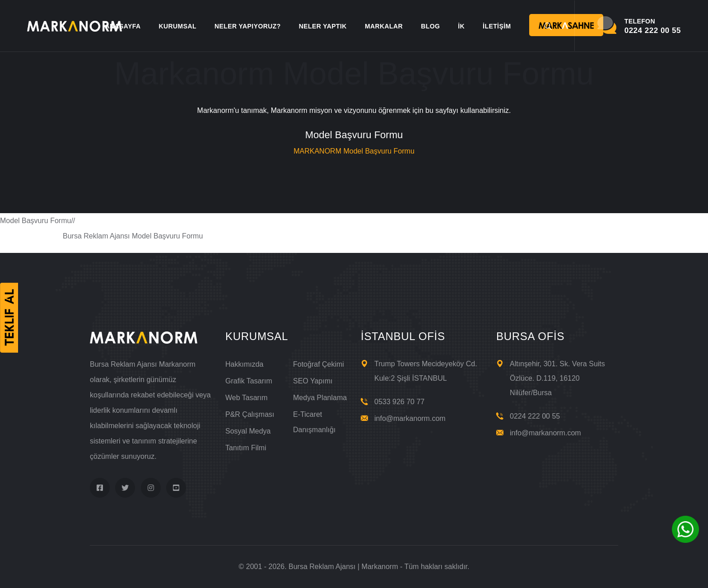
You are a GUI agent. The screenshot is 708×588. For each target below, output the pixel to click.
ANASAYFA (123, 26)
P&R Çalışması (250, 414)
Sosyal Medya (248, 431)
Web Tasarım (247, 398)
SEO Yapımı (313, 381)
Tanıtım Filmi (246, 448)
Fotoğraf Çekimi (319, 364)
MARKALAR (384, 26)
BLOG (430, 26)
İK (461, 26)
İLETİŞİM (497, 26)
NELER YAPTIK (323, 26)
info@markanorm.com (410, 418)
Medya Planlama (320, 398)
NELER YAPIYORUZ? (248, 26)
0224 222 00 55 (535, 416)
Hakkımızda (244, 364)
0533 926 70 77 (399, 402)
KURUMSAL (177, 26)
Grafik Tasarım (249, 381)
